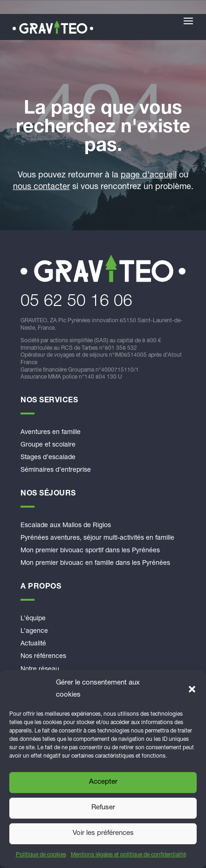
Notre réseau (40, 670)
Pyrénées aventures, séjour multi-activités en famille (97, 538)
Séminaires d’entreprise (56, 470)
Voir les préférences (103, 833)
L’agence (34, 631)
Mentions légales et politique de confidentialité (128, 855)
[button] (192, 689)
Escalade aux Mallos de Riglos (66, 526)
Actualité (33, 644)
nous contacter (41, 187)
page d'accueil (149, 176)
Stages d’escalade (48, 458)
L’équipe (33, 619)
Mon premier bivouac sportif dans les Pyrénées (90, 551)
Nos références (43, 657)
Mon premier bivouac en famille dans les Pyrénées (95, 563)
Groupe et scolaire (48, 445)
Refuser (103, 808)
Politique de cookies (41, 855)
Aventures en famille (51, 433)
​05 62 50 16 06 (76, 302)
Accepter (103, 782)
